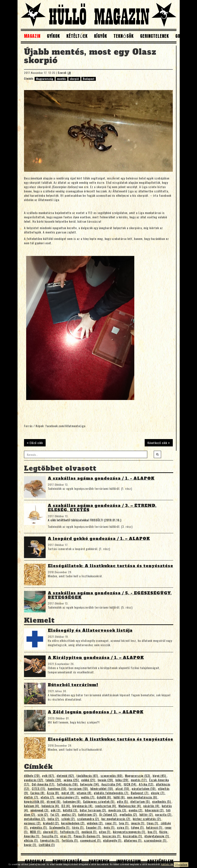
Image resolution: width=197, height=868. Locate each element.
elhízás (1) (31, 840)
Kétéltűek (77, 36)
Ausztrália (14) (112, 784)
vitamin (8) (84, 793)
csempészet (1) (91, 840)
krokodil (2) (51, 823)
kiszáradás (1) (133, 836)
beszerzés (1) (112, 836)
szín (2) (43, 814)
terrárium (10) (79, 788)
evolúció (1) (89, 832)
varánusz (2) (33, 823)
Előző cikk (35, 443)
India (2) (54, 819)
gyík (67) (49, 775)
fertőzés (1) (70, 840)
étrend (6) (54, 801)
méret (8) (68, 793)
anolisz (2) (69, 814)
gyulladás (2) (129, 814)
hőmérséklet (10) (102, 788)
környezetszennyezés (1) (129, 832)
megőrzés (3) (118, 810)
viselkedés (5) (162, 801)
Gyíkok (53, 36)
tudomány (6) (72, 801)
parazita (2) (164, 814)
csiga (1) (123, 827)
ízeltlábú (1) (47, 845)
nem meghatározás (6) (143, 797)
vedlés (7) (88, 797)
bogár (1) (30, 845)
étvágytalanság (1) (157, 836)
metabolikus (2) (35, 819)
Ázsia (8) (53, 793)
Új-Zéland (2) (109, 814)
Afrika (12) (147, 784)
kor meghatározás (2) (116, 819)
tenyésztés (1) (50, 840)
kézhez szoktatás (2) (147, 819)
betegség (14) (90, 784)
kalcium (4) (32, 806)
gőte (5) (123, 801)
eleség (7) (158, 793)
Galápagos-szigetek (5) (99, 801)
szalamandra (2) (88, 819)
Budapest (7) (140, 793)
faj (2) (55, 814)
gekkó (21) (89, 780)
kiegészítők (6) (34, 801)
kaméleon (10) (57, 788)
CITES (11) (39, 788)
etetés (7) (48, 797)
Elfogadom (181, 864)
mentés (62, 79)
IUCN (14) (130, 784)
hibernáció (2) (155, 810)
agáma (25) (72, 780)
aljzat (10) (123, 788)
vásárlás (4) (152, 806)
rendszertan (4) (106, 806)
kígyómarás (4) (83, 806)
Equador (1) (94, 827)
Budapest (89, 79)
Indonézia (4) (51, 806)
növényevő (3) (40, 810)
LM (69, 73)
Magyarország (45, 79)
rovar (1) (111, 823)
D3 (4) (66, 806)
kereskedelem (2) (73, 823)
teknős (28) (54, 780)
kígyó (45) (160, 775)
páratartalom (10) (144, 788)
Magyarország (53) (138, 775)
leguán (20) (106, 780)
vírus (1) (66, 836)
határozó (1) (155, 827)
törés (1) (78, 827)
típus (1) (153, 823)
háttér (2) (147, 814)
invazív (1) (138, 823)
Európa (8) (38, 793)
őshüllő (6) (104, 797)
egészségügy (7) (68, 797)
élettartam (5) (140, 801)
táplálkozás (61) (88, 775)
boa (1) (153, 832)
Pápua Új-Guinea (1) (87, 836)
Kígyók (101, 36)
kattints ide (168, 864)
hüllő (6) (119, 797)
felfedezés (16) (68, 784)
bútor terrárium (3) (93, 810)
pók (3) (56, 810)
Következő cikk (159, 443)
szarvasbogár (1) (156, 840)
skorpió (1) (51, 832)
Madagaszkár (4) (130, 806)
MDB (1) (36, 832)
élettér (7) (31, 797)
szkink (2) (68, 819)
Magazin (32, 36)
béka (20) (122, 780)
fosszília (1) (50, 836)
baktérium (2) (88, 814)
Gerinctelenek (155, 36)
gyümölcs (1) (39, 827)
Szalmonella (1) (60, 827)
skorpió (74, 79)
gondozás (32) (34, 780)
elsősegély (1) (113, 840)
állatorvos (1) (133, 840)
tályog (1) (138, 827)
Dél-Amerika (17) (43, 784)
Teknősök (124, 36)
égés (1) (110, 827)
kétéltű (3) (70, 810)
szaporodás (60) (112, 775)
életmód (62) (66, 775)
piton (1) (105, 832)
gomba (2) (136, 810)
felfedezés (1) (70, 832)
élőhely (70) (32, 775)
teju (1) (124, 823)
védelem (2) (95, 823)
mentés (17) (139, 780)
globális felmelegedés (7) (111, 793)
